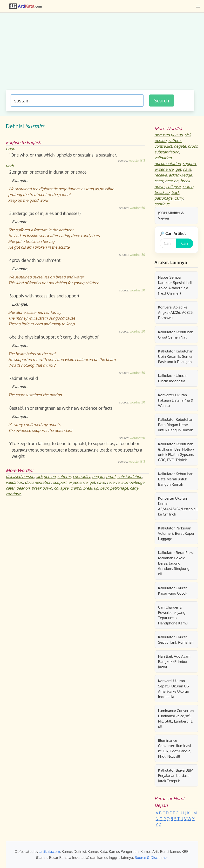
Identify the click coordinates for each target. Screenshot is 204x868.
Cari (185, 243)
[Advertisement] (100, 54)
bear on (23, 488)
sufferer (64, 477)
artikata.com (50, 851)
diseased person (20, 477)
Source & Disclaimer (151, 857)
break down (42, 488)
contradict (82, 477)
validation (14, 482)
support (60, 482)
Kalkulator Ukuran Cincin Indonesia (173, 378)
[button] (198, 6)
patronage (119, 488)
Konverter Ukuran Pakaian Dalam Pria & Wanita (176, 400)
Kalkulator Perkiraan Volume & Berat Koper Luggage (176, 533)
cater (10, 488)
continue (13, 494)
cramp (76, 488)
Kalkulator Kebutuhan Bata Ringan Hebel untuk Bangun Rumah (176, 425)
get (92, 482)
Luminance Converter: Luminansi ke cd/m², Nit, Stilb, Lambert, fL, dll (176, 718)
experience (78, 482)
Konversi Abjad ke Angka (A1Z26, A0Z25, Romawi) (176, 312)
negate (98, 477)
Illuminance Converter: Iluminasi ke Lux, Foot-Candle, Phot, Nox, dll (175, 748)
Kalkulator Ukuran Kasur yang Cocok (173, 591)
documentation (38, 482)
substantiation (130, 477)
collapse (61, 488)
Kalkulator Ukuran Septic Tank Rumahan (176, 640)
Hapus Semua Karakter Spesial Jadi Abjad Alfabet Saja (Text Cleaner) (175, 285)
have (101, 482)
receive (113, 482)
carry (134, 488)
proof (111, 477)
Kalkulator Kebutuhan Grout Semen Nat (176, 334)
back (104, 488)
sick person (46, 477)
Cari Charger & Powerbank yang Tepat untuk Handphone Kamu (173, 615)
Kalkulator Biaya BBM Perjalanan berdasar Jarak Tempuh (176, 775)
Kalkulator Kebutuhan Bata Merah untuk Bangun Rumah (176, 479)
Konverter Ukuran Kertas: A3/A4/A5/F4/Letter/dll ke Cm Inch (178, 506)
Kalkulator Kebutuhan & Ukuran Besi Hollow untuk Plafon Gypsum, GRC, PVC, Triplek (176, 452)
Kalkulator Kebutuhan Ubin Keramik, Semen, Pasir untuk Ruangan (176, 356)
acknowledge (133, 482)
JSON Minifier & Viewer (171, 215)
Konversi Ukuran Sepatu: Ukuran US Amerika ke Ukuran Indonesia (174, 689)
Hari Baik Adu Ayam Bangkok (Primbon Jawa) (174, 661)
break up (91, 488)
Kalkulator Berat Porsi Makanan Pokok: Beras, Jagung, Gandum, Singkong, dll (176, 563)
